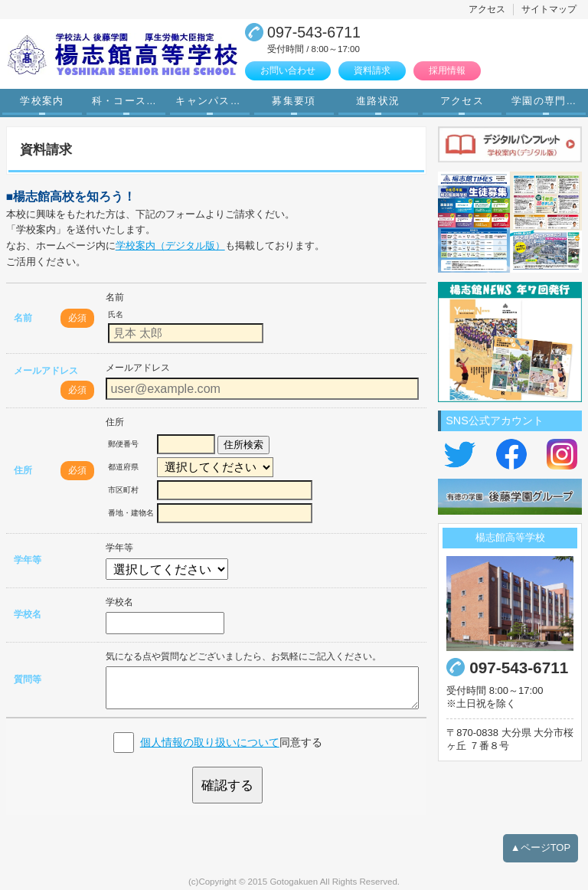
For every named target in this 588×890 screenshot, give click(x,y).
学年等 (28, 560)
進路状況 (378, 101)
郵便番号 (123, 444)
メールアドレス (46, 371)
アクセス (487, 9)
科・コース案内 (130, 101)
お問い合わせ (288, 70)
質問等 (28, 679)
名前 (23, 318)
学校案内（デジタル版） (170, 245)
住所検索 (243, 445)
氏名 (116, 314)
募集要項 (294, 101)
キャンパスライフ (214, 101)
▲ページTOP (541, 847)
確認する (227, 785)
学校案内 (42, 101)
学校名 (28, 614)
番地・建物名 (131, 513)
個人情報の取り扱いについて (210, 742)
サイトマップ (549, 9)
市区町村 (123, 490)
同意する (231, 742)
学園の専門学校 (550, 101)
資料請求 (372, 70)
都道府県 (123, 467)
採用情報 (447, 70)
